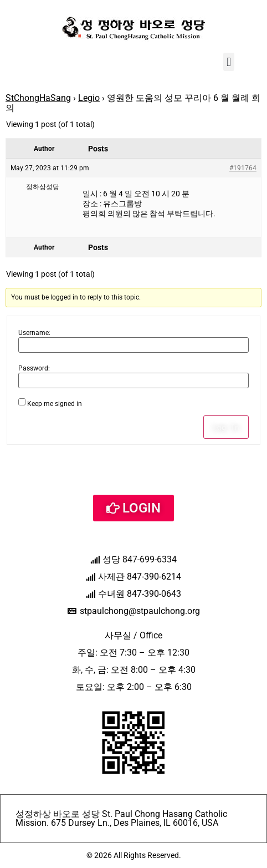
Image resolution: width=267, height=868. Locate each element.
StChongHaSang (38, 98)
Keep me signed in (55, 404)
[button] (229, 62)
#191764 (243, 168)
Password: (34, 368)
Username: (34, 333)
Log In (226, 427)
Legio (89, 98)
